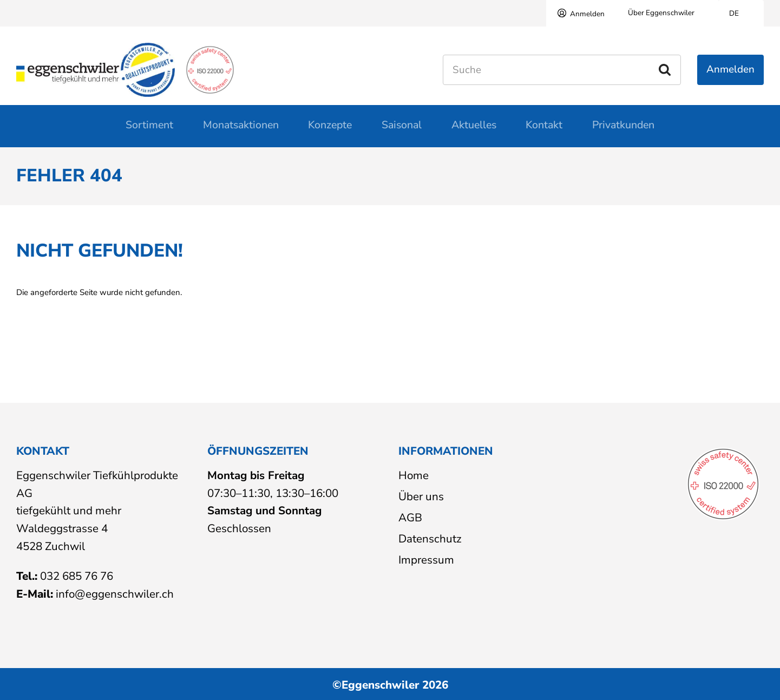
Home (414, 475)
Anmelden (587, 14)
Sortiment (149, 131)
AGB (410, 518)
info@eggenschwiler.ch (115, 594)
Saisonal (402, 131)
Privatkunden (623, 131)
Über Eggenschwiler (661, 13)
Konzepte (330, 131)
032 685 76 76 (77, 577)
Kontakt (544, 131)
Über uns (421, 496)
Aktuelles (474, 131)
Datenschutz (430, 539)
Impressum (426, 560)
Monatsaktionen (241, 131)
